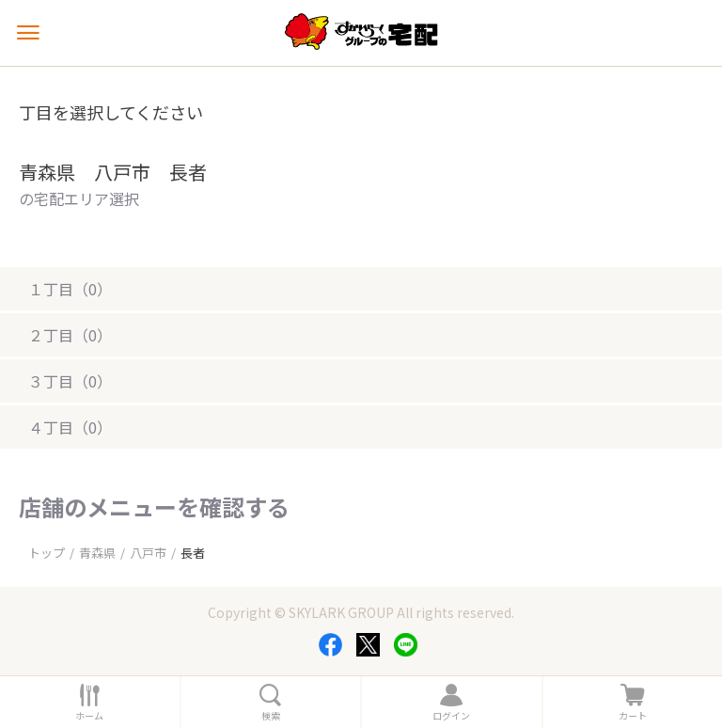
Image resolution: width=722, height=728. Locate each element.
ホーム (89, 716)
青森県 (97, 553)
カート (633, 716)
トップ (47, 553)
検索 (271, 716)
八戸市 (148, 553)
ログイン (451, 716)
